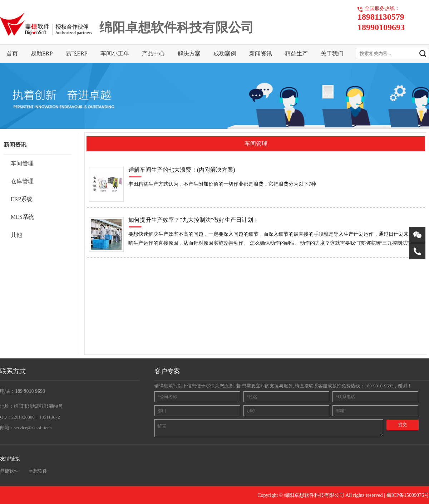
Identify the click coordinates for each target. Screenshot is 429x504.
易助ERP (42, 53)
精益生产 (296, 53)
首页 (12, 53)
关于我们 (332, 53)
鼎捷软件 (9, 471)
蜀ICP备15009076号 (408, 495)
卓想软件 (38, 471)
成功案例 (225, 53)
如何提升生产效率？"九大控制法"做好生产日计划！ (194, 220)
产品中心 (153, 53)
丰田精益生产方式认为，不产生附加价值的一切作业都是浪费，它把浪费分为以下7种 (222, 184)
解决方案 (189, 53)
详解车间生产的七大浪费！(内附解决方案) (182, 170)
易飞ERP (76, 53)
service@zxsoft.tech (33, 428)
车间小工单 (115, 53)
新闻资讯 (261, 53)
